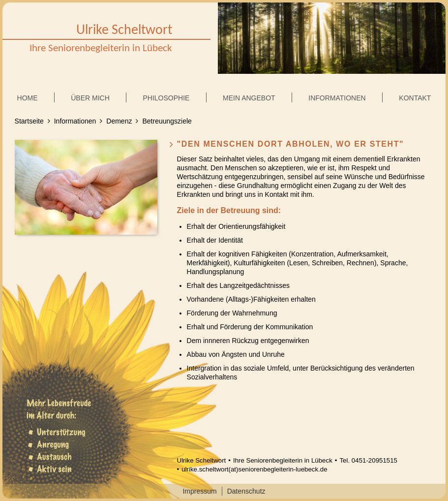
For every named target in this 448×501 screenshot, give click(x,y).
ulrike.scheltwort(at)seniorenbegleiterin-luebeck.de (254, 469)
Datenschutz (246, 491)
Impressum (199, 491)
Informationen (75, 121)
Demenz (119, 121)
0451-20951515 (374, 460)
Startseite (29, 121)
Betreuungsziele (167, 121)
